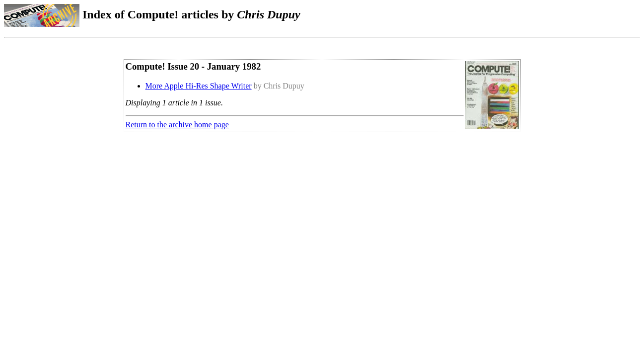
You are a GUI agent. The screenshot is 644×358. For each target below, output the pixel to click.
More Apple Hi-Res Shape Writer (199, 86)
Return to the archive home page (177, 125)
